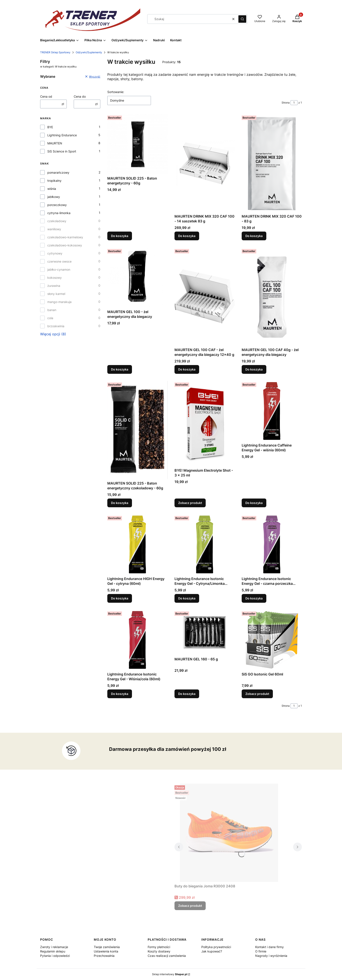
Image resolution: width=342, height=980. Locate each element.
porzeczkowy (57, 205)
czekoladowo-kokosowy (65, 245)
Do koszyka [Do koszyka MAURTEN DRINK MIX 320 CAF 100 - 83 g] (254, 236)
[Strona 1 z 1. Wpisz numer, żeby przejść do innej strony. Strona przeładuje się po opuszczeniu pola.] (294, 103)
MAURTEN (55, 143)
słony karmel (56, 294)
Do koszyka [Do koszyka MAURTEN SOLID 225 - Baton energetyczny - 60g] (120, 236)
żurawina (54, 286)
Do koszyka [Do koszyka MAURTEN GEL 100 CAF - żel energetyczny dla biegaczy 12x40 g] (187, 369)
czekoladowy (57, 221)
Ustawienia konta (106, 951)
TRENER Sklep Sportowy (55, 52)
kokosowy (55, 278)
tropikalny (54, 181)
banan (52, 310)
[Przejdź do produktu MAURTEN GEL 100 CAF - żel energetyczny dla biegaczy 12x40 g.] (205, 296)
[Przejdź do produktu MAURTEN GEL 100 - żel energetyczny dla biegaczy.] (137, 277)
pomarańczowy (58, 172)
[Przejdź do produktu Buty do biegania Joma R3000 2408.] (229, 833)
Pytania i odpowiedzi (55, 956)
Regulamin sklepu (53, 951)
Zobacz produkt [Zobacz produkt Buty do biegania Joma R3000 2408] (190, 906)
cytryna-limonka (59, 213)
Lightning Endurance (62, 135)
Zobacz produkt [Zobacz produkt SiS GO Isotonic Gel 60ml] (257, 694)
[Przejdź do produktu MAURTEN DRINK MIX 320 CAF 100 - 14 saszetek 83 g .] (205, 163)
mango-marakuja (59, 302)
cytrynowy (55, 253)
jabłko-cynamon (59, 269)
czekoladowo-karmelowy (65, 237)
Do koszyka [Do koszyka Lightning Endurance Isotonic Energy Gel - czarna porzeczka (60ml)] (254, 598)
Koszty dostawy (159, 951)
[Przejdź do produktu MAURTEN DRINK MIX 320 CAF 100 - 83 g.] (272, 163)
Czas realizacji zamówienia (167, 956)
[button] (242, 19)
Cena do (80, 96)
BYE (50, 127)
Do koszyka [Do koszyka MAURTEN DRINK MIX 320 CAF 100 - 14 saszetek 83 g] (187, 236)
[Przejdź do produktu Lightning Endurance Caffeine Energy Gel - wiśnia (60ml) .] (272, 411)
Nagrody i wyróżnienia (271, 956)
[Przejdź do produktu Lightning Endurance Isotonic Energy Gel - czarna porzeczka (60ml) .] (272, 544)
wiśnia (52, 189)
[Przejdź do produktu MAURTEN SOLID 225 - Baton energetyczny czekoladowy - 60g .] (137, 430)
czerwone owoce (59, 261)
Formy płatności (159, 947)
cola (50, 318)
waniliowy (54, 229)
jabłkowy (54, 197)
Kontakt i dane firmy (269, 947)
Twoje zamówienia (107, 947)
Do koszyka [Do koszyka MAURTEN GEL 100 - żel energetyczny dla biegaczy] (120, 369)
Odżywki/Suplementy (89, 52)
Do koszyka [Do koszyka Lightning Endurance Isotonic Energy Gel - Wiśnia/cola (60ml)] (120, 694)
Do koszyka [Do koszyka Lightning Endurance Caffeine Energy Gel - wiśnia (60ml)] (254, 503)
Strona (286, 103)
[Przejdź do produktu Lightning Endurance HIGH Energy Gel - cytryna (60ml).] (137, 544)
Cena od (46, 96)
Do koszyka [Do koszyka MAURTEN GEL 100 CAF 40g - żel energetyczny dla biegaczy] (254, 369)
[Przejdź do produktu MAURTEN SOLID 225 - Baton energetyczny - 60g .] (137, 144)
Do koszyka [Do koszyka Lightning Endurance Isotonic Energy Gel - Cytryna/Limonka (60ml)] (187, 598)
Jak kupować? (212, 951)
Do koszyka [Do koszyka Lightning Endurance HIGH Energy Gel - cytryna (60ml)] (120, 598)
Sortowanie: (116, 92)
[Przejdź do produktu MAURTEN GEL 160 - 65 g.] (205, 632)
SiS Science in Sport (62, 151)
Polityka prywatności (216, 947)
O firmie (261, 951)
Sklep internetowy (170, 974)
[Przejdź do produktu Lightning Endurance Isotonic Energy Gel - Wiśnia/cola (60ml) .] (137, 640)
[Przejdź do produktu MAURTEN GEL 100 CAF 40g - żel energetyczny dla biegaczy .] (272, 296)
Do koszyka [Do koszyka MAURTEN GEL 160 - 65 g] (187, 694)
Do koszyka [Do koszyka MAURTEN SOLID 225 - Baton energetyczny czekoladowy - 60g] (120, 503)
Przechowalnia (104, 956)
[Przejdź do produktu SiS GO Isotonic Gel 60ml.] (272, 640)
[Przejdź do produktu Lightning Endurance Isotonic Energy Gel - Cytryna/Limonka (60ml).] (205, 544)
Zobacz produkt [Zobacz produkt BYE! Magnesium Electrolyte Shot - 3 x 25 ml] (190, 503)
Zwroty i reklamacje (54, 947)
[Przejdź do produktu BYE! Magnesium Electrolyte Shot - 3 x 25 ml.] (205, 423)
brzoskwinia (56, 326)
